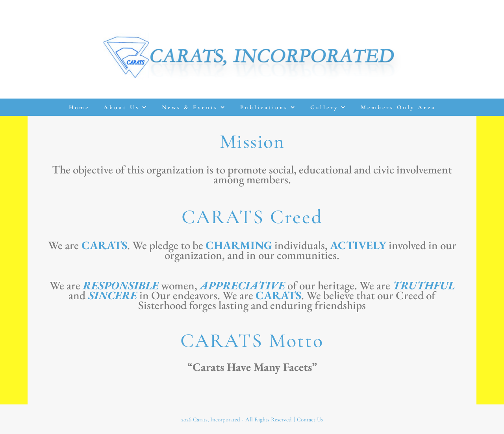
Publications (264, 107)
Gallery (324, 107)
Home (79, 107)
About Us (121, 107)
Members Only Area (398, 107)
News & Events (190, 107)
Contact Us (310, 419)
